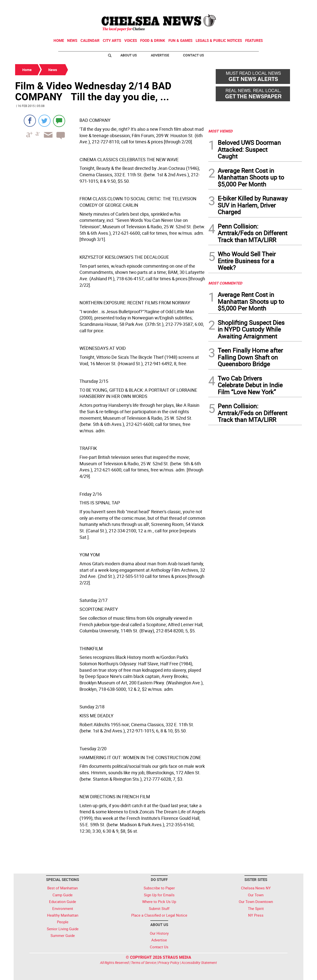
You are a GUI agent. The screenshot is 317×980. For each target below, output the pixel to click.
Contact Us (194, 55)
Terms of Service (144, 963)
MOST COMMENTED (225, 283)
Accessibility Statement (199, 963)
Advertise (160, 55)
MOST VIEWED (220, 131)
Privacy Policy (169, 963)
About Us (129, 55)
